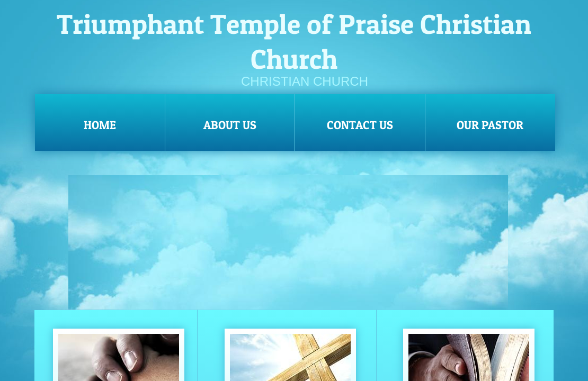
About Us (230, 125)
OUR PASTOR (490, 125)
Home (100, 125)
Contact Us (360, 125)
